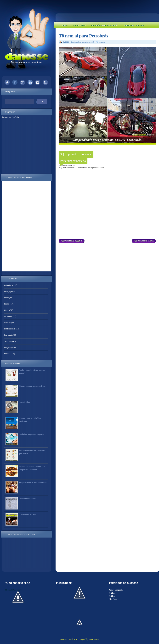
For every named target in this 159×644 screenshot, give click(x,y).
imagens (102, 42)
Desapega (8, 291)
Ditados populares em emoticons (32, 386)
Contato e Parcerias (134, 25)
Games (7, 310)
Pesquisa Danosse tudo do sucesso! (33, 483)
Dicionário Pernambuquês (105, 25)
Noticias (7, 322)
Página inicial (108, 240)
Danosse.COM (65, 639)
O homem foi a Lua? (27, 515)
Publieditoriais (10, 329)
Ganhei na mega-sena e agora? (31, 434)
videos (7, 354)
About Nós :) (79, 25)
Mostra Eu (8, 316)
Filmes (7, 304)
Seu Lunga (8, 335)
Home (65, 25)
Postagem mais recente (72, 241)
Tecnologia (9, 341)
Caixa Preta (9, 285)
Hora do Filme (25, 402)
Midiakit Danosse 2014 (14, 590)
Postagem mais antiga (144, 241)
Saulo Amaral (94, 639)
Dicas (6, 298)
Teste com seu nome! (27, 499)
